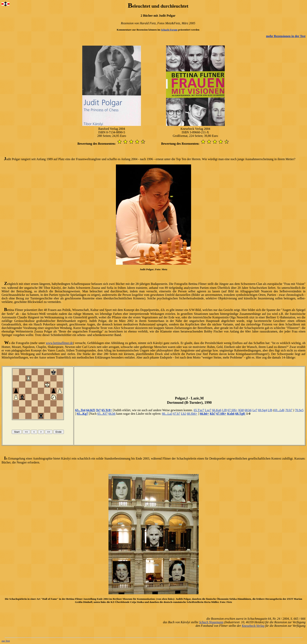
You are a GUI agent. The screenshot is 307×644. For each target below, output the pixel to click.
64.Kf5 (91, 410)
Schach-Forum (169, 30)
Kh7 (213, 414)
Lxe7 (208, 410)
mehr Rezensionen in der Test (286, 36)
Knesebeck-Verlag (253, 626)
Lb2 (183, 414)
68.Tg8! (240, 414)
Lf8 (224, 410)
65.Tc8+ (107, 410)
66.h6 (112, 414)
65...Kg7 (82, 414)
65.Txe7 (199, 410)
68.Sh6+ (192, 414)
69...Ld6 (279, 410)
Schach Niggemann (211, 622)
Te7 (98, 410)
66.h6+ (204, 414)
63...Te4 (80, 410)
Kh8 (241, 410)
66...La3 (167, 414)
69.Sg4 (262, 410)
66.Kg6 (217, 410)
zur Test (6, 641)
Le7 (255, 410)
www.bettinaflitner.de (59, 343)
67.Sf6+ (233, 410)
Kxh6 (231, 414)
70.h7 (289, 410)
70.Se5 (299, 410)
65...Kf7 (102, 414)
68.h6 (248, 410)
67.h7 (177, 414)
